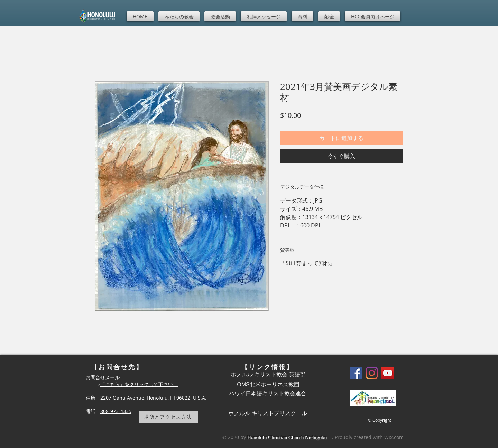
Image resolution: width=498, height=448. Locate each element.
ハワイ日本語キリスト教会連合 (268, 394)
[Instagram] (372, 373)
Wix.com (394, 437)
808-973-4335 (116, 411)
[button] (179, 16)
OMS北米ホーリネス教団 (268, 385)
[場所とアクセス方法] (169, 417)
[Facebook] (356, 373)
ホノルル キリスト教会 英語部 (268, 375)
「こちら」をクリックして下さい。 (139, 384)
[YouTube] (388, 373)
